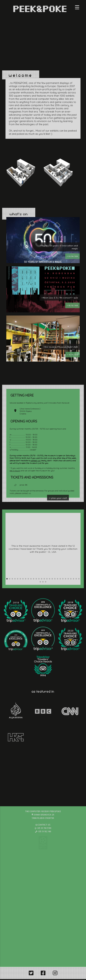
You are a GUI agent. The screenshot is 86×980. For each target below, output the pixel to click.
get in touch (15, 471)
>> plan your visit (58, 498)
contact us (36, 461)
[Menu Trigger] (77, 7)
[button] (7, 579)
